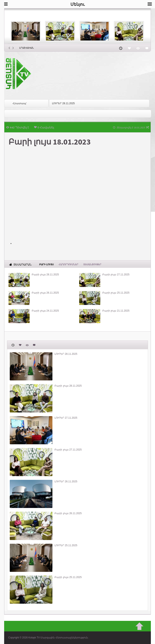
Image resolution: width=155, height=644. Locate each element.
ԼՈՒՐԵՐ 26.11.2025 (66, 482)
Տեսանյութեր (92, 265)
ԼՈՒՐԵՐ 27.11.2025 (66, 418)
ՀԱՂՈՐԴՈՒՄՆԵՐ (68, 265)
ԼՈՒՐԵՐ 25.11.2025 (66, 545)
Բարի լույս (46, 264)
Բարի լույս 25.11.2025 (116, 293)
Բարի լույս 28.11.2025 (45, 275)
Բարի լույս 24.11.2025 (45, 311)
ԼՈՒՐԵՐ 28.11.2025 (63, 103)
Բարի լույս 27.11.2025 (116, 275)
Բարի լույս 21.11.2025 (116, 311)
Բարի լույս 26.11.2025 (45, 293)
